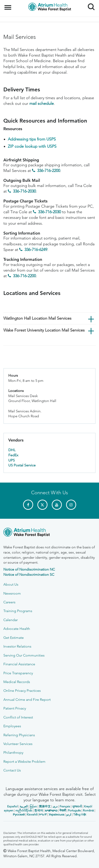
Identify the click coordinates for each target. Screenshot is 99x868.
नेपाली (63, 810)
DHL (12, 450)
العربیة (24, 806)
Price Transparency (18, 673)
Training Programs (18, 611)
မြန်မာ (33, 806)
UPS (12, 460)
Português (74, 810)
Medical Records (17, 682)
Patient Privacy (15, 708)
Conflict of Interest (18, 717)
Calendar (11, 620)
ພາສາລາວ (51, 810)
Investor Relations (17, 646)
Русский (19, 814)
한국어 (39, 810)
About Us (11, 584)
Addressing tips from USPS (32, 139)
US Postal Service (22, 465)
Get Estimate (14, 638)
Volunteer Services (18, 744)
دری (55, 806)
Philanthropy (13, 753)
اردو (69, 814)
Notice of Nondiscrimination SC (29, 575)
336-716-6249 (36, 250)
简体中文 (45, 806)
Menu (8, 5)
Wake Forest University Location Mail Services (44, 330)
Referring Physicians (19, 735)
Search (89, 5)
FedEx (13, 455)
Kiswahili (32, 814)
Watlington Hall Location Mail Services (37, 318)
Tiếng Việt (80, 814)
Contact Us (12, 770)
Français (65, 806)
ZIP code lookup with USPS (32, 146)
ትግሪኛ (43, 814)
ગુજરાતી (77, 806)
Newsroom (12, 593)
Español (12, 806)
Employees (12, 726)
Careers (9, 602)
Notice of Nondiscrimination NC (29, 569)
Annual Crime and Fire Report (27, 700)
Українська (56, 814)
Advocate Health (17, 629)
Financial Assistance (19, 664)
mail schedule (42, 103)
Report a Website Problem (24, 761)
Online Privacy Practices (22, 691)
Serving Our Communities (24, 655)
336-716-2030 (24, 191)
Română (88, 810)
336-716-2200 (49, 171)
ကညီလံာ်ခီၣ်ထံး (24, 810)
